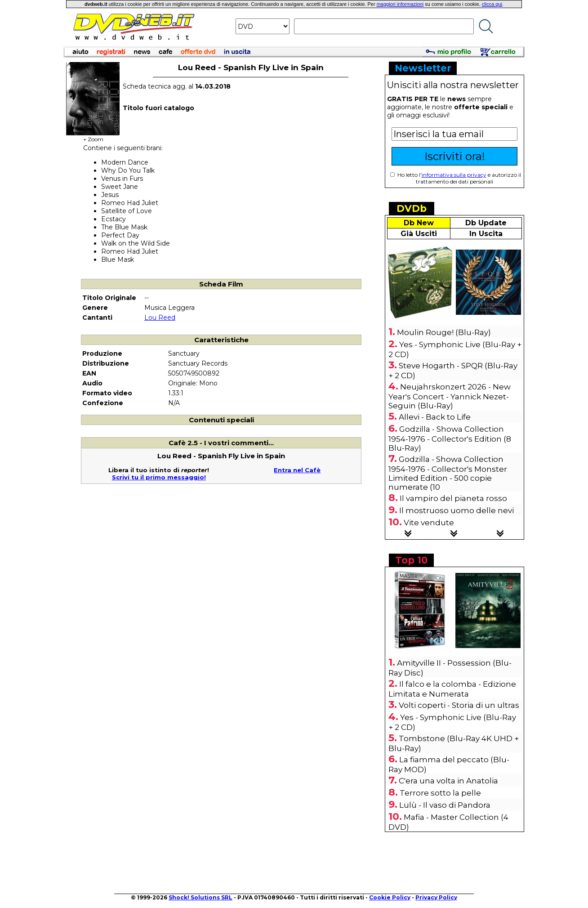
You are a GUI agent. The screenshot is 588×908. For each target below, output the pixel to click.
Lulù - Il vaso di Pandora (445, 805)
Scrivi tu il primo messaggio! (159, 477)
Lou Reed (160, 318)
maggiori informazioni (400, 4)
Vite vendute (429, 523)
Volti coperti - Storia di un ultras (459, 705)
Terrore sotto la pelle (440, 793)
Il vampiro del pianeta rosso (453, 498)
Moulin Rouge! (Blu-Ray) (444, 332)
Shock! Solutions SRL (200, 897)
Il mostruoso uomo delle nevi (457, 510)
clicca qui (492, 4)
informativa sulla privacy (454, 175)
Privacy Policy (436, 897)
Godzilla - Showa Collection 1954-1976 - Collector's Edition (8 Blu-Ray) (450, 438)
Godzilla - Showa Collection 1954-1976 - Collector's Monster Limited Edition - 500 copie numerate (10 (448, 473)
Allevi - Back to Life (435, 417)
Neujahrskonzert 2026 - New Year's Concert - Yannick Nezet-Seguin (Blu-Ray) (450, 396)
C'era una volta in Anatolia (448, 781)
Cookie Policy (390, 897)
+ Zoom (93, 136)
